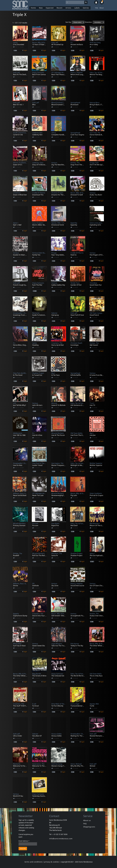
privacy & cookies (52, 862)
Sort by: (68, 22)
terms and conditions (34, 862)
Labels (77, 8)
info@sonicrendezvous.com (61, 839)
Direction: (89, 22)
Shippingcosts (89, 827)
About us (87, 820)
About (102, 8)
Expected (50, 8)
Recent (60, 8)
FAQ (97, 8)
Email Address (24, 841)
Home (33, 8)
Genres (86, 8)
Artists (68, 8)
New (41, 8)
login (25, 50)
